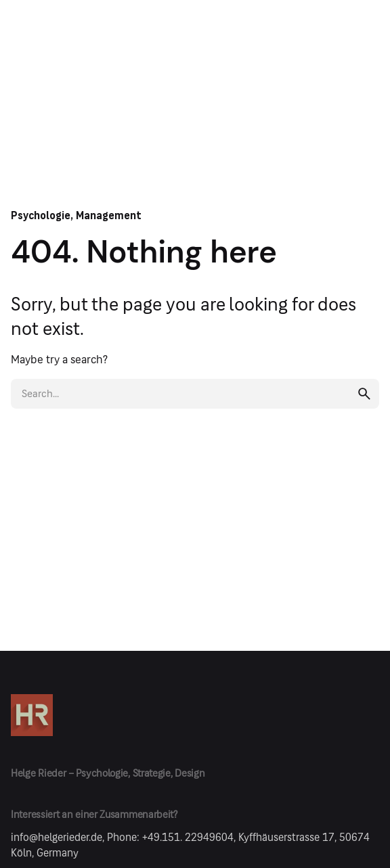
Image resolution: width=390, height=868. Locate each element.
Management (109, 215)
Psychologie (41, 215)
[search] (364, 394)
